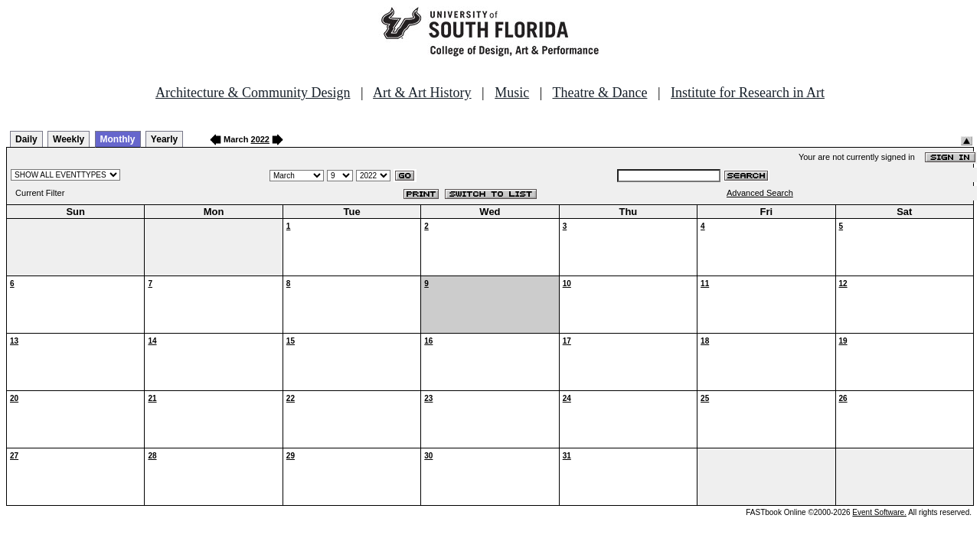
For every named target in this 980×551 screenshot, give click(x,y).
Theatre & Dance (599, 93)
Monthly (118, 139)
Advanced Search (760, 193)
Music (512, 93)
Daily (26, 139)
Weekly (69, 139)
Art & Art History (422, 93)
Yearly (164, 139)
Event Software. (879, 512)
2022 (260, 139)
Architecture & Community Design (253, 93)
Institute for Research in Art (748, 93)
